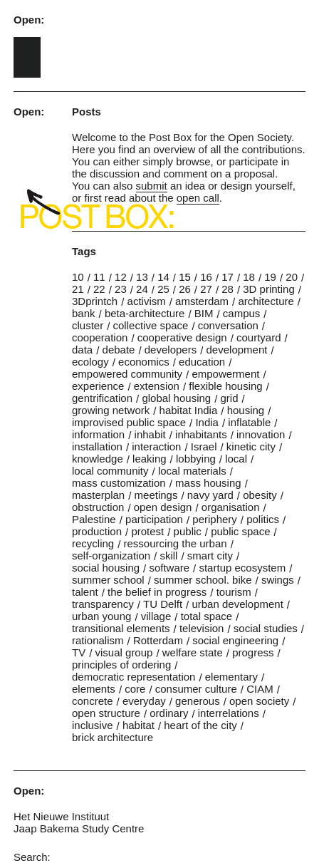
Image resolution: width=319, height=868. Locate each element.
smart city (210, 556)
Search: (32, 857)
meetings (156, 495)
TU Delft (163, 604)
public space (240, 531)
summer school (108, 580)
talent (85, 592)
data (82, 350)
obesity (260, 495)
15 (185, 277)
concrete (93, 701)
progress (253, 652)
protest (147, 531)
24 (142, 289)
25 (163, 289)
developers (171, 350)
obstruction (98, 507)
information (98, 434)
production (97, 531)
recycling (93, 543)
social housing (106, 568)
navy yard (210, 495)
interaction (156, 446)
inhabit (150, 434)
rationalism (98, 640)
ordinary (169, 713)
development (237, 350)
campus (242, 313)
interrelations (229, 713)
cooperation (100, 337)
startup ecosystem (242, 568)
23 (121, 289)
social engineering (235, 640)
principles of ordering (121, 665)
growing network (111, 410)
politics (263, 519)
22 (99, 289)
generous (198, 701)
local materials (192, 471)
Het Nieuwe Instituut (61, 816)
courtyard (259, 337)
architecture (266, 301)
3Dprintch (95, 301)
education (202, 362)
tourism (234, 592)
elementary (231, 677)
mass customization (119, 483)
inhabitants (201, 434)
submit (152, 186)
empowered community (127, 374)
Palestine (94, 519)
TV (79, 652)
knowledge (98, 459)
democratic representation (134, 677)
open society (259, 701)
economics (144, 362)
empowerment (225, 374)
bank (84, 313)
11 (99, 277)
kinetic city (251, 446)
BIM (204, 313)
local (236, 459)
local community (110, 471)
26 (185, 289)
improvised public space (129, 422)
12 (121, 277)
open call (198, 198)
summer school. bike (203, 580)
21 (78, 289)
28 (228, 289)
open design (163, 507)
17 (228, 277)
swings (278, 580)
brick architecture (113, 737)
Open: (29, 20)
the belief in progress (157, 592)
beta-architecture (145, 313)
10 (78, 277)
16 (206, 277)
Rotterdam (158, 640)
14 (163, 277)
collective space (151, 325)
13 (142, 277)
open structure (106, 713)
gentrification (102, 398)
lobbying (196, 459)
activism (147, 301)
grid (230, 398)
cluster (88, 325)
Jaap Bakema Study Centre (79, 828)
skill (168, 556)
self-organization (111, 556)
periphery (215, 519)
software (169, 568)
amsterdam (202, 301)
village (156, 616)
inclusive (93, 725)
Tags (84, 251)
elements (94, 689)
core (135, 689)
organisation (231, 507)
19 (270, 277)
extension (157, 386)
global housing (176, 398)
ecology (90, 362)
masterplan (98, 495)
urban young (101, 616)
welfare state (193, 652)
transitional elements (121, 628)
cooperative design (182, 337)
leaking (150, 459)
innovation (261, 434)
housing (246, 410)
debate (119, 350)
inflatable (249, 422)
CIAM (260, 689)
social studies (266, 628)
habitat (138, 725)
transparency (103, 604)
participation (154, 519)
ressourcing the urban (176, 543)
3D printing (269, 289)
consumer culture (196, 689)
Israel (204, 446)
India (207, 422)
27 (206, 289)
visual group (124, 652)
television (202, 628)
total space (207, 616)
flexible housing (225, 386)
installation (97, 446)
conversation (228, 325)
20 (292, 277)
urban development (237, 604)
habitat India (189, 410)
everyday (144, 701)
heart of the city (200, 725)
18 (249, 277)
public (188, 531)
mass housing (208, 483)
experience (98, 386)
